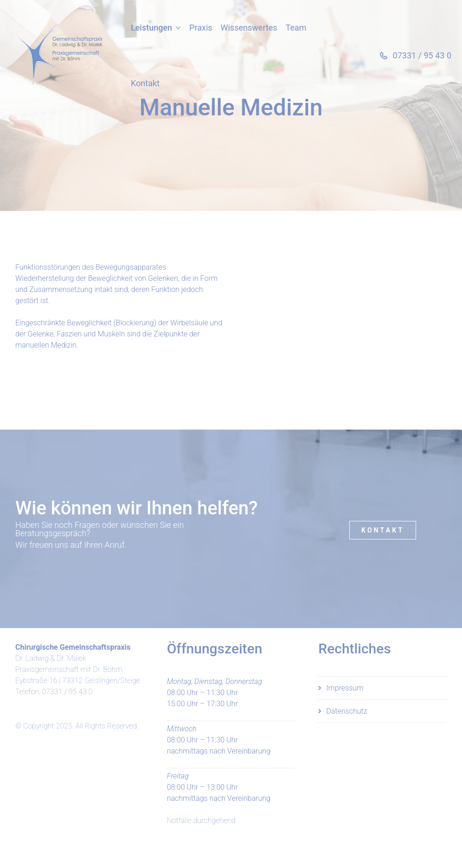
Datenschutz (346, 711)
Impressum (345, 688)
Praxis (201, 28)
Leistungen (151, 28)
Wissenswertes (249, 28)
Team (296, 28)
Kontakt (145, 83)
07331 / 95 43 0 (67, 692)
